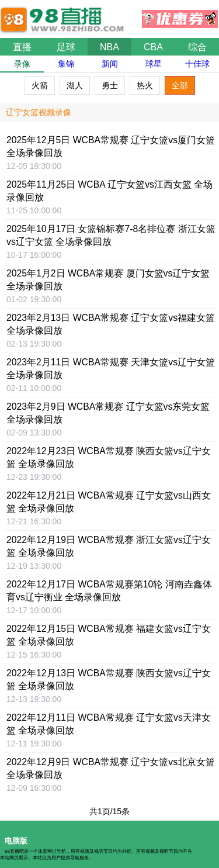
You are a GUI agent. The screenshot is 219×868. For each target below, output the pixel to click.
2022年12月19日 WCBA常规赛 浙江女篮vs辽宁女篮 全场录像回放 (109, 546)
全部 (180, 85)
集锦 (66, 64)
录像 (22, 64)
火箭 (40, 85)
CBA (153, 47)
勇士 (110, 85)
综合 (197, 47)
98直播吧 (64, 14)
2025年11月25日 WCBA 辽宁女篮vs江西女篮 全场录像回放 (109, 191)
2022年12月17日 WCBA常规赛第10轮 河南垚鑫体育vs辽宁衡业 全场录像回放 (109, 591)
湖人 (75, 85)
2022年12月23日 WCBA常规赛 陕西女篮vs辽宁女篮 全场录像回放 (109, 457)
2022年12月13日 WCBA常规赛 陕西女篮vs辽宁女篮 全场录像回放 (109, 679)
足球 (66, 47)
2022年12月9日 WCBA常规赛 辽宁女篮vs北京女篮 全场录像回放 (111, 768)
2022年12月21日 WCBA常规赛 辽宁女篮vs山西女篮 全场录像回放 (109, 502)
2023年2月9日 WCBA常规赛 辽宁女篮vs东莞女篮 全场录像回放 (108, 413)
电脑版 (16, 841)
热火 (145, 85)
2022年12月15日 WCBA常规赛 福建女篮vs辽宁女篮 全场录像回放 (109, 635)
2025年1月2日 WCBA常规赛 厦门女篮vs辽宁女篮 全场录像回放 (108, 280)
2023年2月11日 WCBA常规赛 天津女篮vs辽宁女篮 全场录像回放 (111, 369)
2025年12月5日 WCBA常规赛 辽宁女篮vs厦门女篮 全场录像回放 (111, 146)
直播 (22, 47)
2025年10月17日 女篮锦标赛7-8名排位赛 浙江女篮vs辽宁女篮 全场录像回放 (111, 235)
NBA (109, 47)
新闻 (110, 64)
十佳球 (197, 64)
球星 (154, 64)
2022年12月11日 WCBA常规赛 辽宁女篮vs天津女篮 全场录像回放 (109, 724)
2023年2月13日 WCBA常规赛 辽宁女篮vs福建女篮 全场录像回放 (111, 324)
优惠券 (180, 16)
